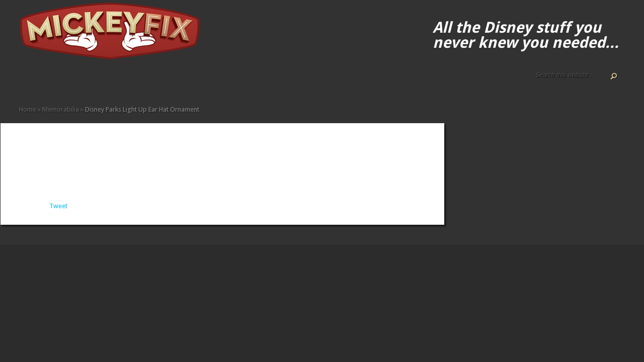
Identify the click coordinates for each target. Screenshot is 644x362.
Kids (120, 82)
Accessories (71, 82)
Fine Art (96, 82)
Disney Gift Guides (47, 82)
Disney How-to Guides (55, 82)
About (31, 82)
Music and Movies (136, 82)
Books (88, 82)
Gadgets (112, 82)
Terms (63, 82)
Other (144, 82)
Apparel (79, 82)
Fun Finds (104, 82)
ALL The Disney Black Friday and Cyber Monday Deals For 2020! (39, 82)
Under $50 (152, 82)
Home (23, 82)
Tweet (58, 206)
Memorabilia (128, 82)
